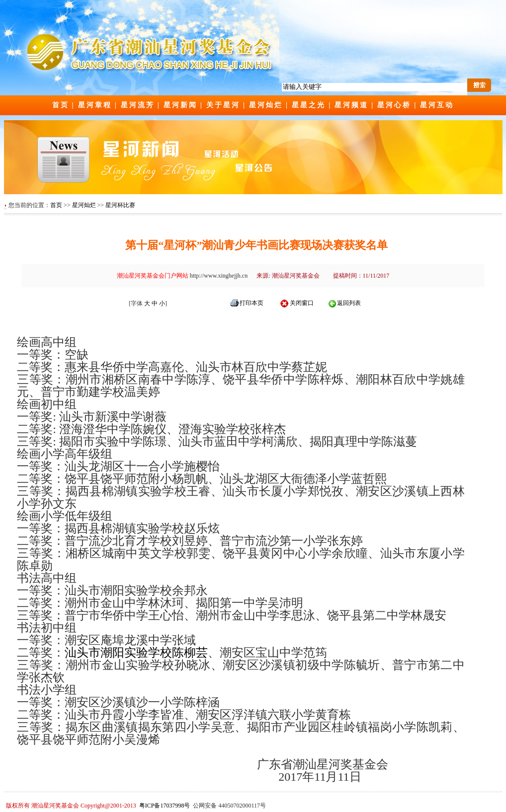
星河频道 (351, 105)
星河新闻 (180, 105)
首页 (61, 105)
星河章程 (95, 105)
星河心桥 (394, 105)
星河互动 (437, 105)
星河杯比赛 (120, 205)
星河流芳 (138, 105)
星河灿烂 (266, 105)
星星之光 (309, 105)
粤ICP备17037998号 (165, 806)
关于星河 (223, 105)
